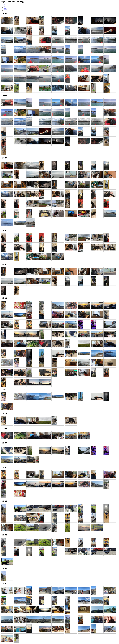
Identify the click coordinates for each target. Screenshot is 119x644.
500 (5, 6)
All (4, 10)
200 (5, 5)
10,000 (5, 9)
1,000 (5, 8)
